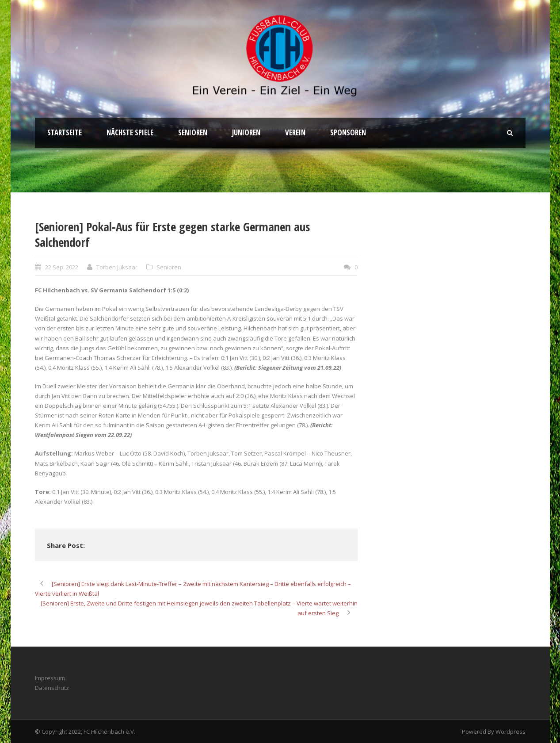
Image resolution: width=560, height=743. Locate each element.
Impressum (50, 678)
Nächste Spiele (130, 132)
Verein (295, 132)
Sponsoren (348, 132)
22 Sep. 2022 (62, 267)
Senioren (193, 132)
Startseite (65, 132)
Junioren (246, 132)
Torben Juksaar (117, 267)
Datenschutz (52, 688)
